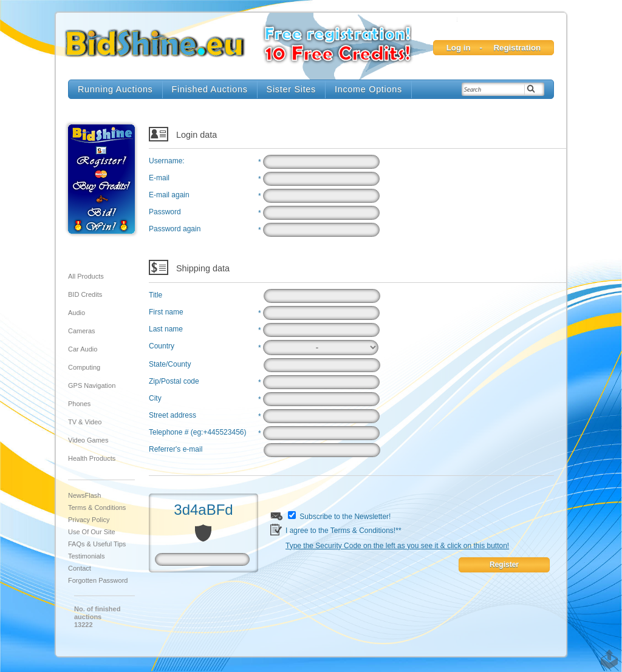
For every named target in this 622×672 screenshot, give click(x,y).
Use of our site (92, 532)
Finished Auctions (210, 89)
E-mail (159, 178)
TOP (607, 653)
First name (166, 312)
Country (162, 346)
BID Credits (85, 294)
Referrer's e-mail (176, 449)
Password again (175, 229)
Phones (79, 404)
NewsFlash (84, 495)
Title (155, 295)
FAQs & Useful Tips (97, 544)
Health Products (92, 458)
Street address (173, 415)
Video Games (88, 440)
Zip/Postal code (174, 381)
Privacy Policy (89, 520)
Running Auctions (115, 89)
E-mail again (169, 195)
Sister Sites (291, 89)
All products (86, 276)
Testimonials (87, 556)
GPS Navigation (92, 385)
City (155, 398)
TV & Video (85, 422)
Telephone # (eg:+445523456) (197, 432)
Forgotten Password (98, 580)
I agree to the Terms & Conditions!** (397, 532)
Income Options (368, 89)
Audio (77, 313)
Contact (80, 568)
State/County (170, 364)
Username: (167, 161)
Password (165, 212)
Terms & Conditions (97, 507)
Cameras (82, 331)
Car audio (83, 349)
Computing (84, 367)
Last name (166, 329)
